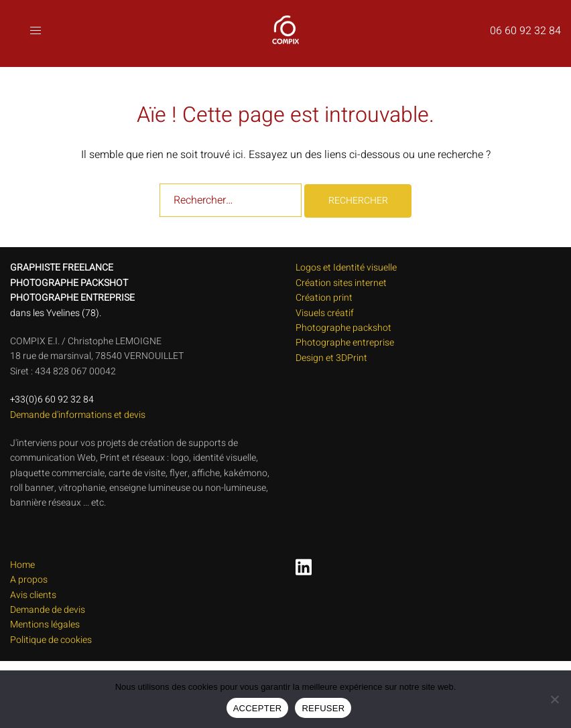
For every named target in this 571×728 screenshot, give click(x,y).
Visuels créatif (325, 313)
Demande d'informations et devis (78, 415)
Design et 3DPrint (331, 358)
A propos (29, 580)
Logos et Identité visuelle (346, 268)
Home (22, 565)
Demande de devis (48, 610)
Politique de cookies (51, 640)
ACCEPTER (258, 708)
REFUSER (323, 708)
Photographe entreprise (345, 343)
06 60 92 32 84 (525, 31)
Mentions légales (45, 625)
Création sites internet (341, 283)
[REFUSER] (554, 699)
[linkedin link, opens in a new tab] (301, 563)
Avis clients (33, 595)
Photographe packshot (343, 328)
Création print (324, 298)
